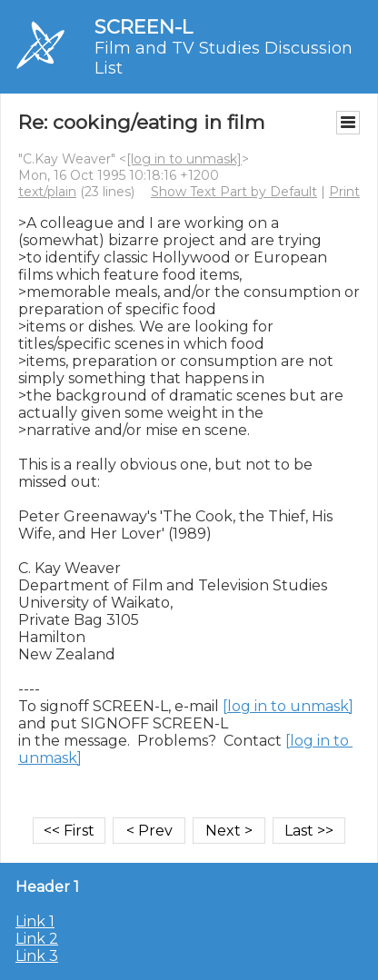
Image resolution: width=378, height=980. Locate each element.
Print (344, 192)
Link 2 (37, 939)
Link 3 (37, 956)
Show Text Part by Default (234, 192)
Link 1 (35, 921)
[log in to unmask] (184, 159)
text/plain (47, 192)
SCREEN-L (144, 27)
